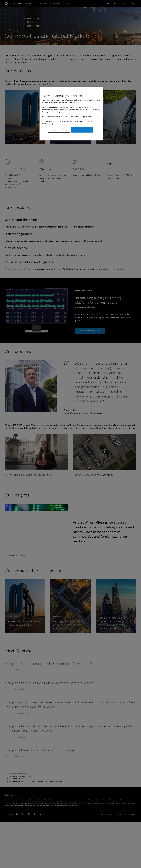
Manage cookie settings (59, 130)
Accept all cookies (82, 130)
